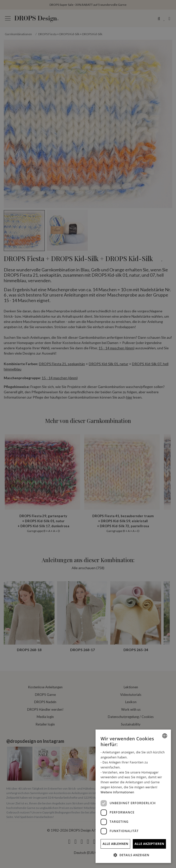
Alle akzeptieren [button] (149, 844)
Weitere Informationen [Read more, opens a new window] (117, 792)
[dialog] (133, 796)
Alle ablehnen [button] (115, 844)
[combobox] (165, 736)
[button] (133, 855)
